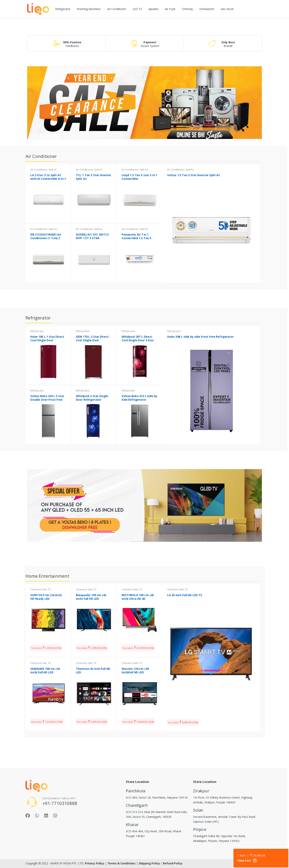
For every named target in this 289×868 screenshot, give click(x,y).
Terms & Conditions (121, 863)
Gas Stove (227, 9)
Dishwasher (207, 9)
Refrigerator (63, 9)
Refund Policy (173, 863)
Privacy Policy (95, 863)
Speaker (153, 9)
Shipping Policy (150, 863)
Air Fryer (170, 9)
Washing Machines (89, 9)
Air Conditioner (117, 9)
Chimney (187, 9)
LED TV (137, 9)
